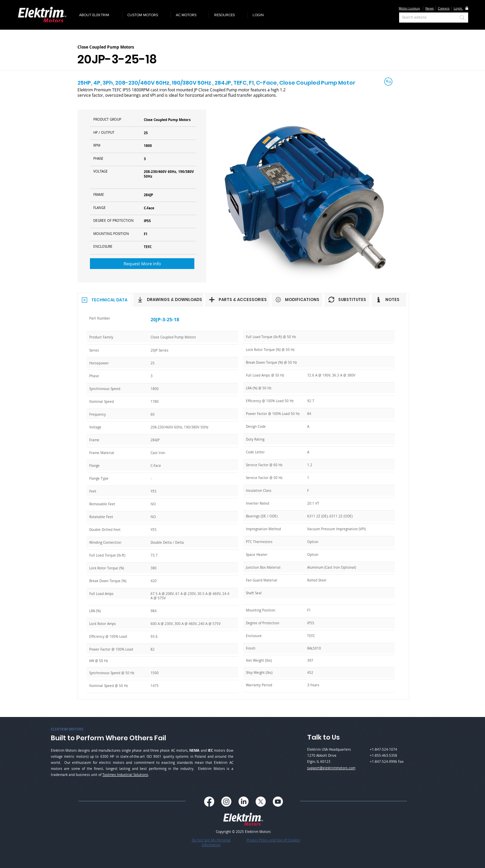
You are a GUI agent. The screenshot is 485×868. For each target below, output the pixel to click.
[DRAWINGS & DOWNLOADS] (168, 300)
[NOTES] (389, 300)
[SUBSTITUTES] (347, 300)
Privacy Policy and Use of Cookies (273, 840)
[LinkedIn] (244, 802)
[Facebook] (209, 802)
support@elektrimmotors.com (331, 768)
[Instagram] (226, 802)
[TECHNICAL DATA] (104, 300)
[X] (261, 802)
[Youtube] (278, 802)
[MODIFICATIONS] (297, 300)
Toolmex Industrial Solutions (125, 775)
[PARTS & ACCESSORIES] (237, 300)
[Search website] (424, 18)
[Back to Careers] (389, 82)
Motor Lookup (409, 8)
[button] (98, 15)
